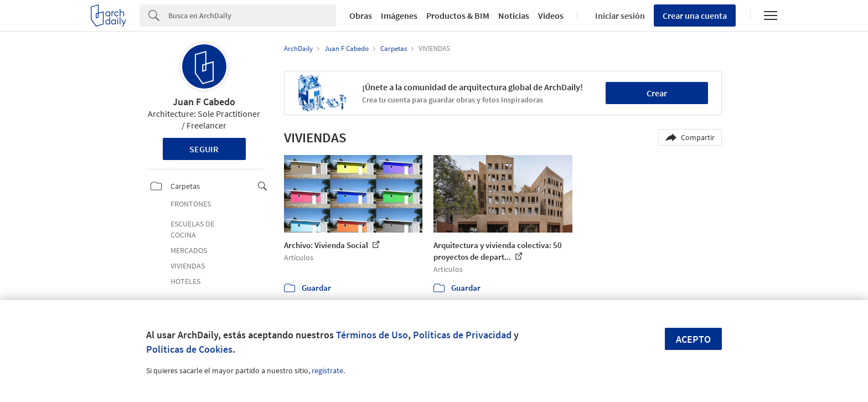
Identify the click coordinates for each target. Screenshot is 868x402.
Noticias (514, 16)
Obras (361, 16)
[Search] (252, 16)
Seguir (204, 149)
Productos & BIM (458, 16)
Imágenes (399, 16)
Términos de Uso (372, 335)
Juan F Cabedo (204, 102)
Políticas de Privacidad (462, 335)
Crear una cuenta (695, 16)
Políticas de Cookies (189, 349)
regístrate (327, 370)
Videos (551, 16)
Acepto (693, 339)
